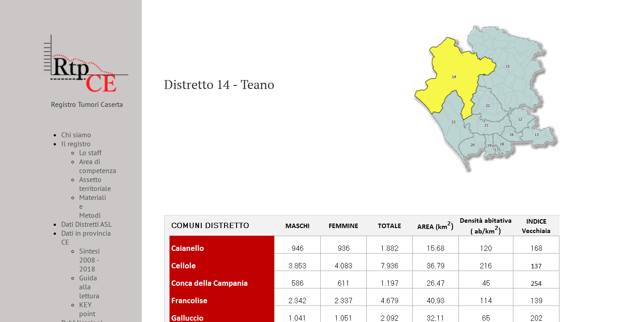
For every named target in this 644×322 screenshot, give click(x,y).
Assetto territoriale (95, 184)
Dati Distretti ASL (87, 224)
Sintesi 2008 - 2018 (89, 260)
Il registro (76, 144)
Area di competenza (98, 166)
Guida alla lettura (89, 287)
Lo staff (90, 153)
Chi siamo (76, 135)
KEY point (87, 309)
